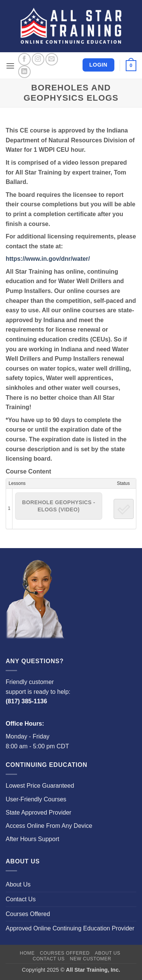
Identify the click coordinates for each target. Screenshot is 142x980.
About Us (18, 884)
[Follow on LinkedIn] (24, 72)
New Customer (91, 959)
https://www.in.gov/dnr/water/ (48, 259)
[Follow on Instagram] (38, 59)
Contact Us (21, 899)
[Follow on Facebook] (24, 59)
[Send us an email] (52, 59)
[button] (10, 66)
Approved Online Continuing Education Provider (70, 928)
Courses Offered (28, 914)
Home (27, 953)
